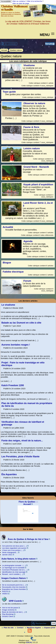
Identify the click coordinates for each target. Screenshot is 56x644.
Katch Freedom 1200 (13, 385)
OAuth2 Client (8, 616)
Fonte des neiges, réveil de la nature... (22, 441)
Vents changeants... (10, 552)
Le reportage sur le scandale (13, 568)
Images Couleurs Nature (14, 578)
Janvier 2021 (7, 555)
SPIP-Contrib (12, 601)
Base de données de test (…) (14, 612)
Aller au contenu (19, 1)
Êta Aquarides (9, 474)
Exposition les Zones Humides (14, 589)
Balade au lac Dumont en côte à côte (21, 323)
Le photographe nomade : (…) (14, 565)
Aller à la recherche (35, 1)
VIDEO (5, 594)
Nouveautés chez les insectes (14, 587)
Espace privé (49, 628)
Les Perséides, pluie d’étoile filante (20, 457)
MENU (45, 35)
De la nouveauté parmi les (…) (14, 585)
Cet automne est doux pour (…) (14, 546)
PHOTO (5, 591)
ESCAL (29, 642)
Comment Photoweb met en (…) (15, 570)
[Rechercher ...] (41, 623)
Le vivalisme (8, 305)
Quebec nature (16, 50)
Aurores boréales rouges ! (16, 345)
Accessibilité (6, 1)
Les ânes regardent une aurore (14, 548)
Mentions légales (33, 628)
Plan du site (8, 628)
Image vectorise (8, 610)
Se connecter (10, 44)
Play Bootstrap (8, 614)
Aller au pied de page (21, 3)
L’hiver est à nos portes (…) (13, 550)
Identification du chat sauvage (14, 572)
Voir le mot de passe (10, 608)
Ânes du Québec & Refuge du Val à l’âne (25, 539)
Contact (19, 628)
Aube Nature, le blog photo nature (18, 559)
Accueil (4, 50)
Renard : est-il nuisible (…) (13, 574)
